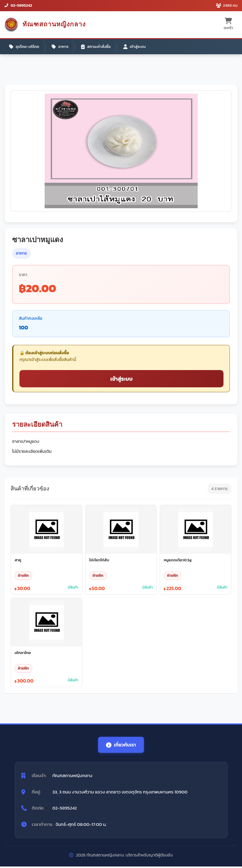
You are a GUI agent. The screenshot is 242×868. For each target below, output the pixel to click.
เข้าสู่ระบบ (136, 47)
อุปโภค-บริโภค (24, 47)
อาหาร (61, 47)
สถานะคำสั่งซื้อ (97, 47)
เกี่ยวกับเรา (121, 746)
